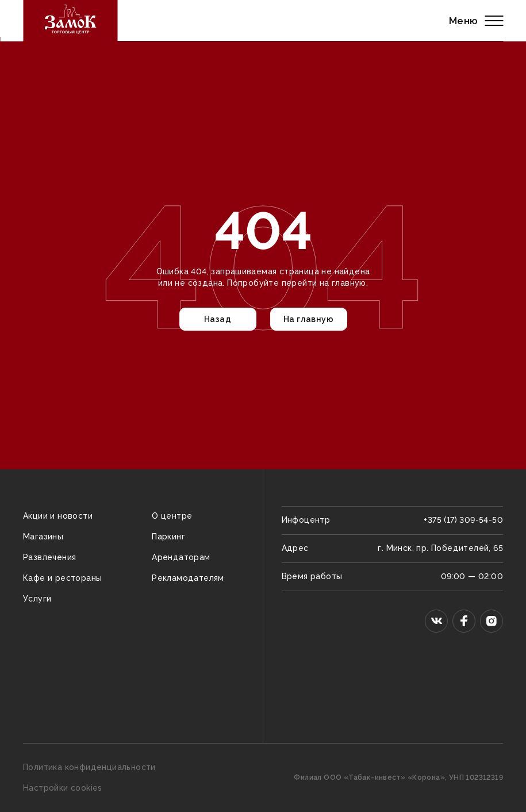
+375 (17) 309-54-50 (463, 520)
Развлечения (49, 557)
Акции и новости (58, 516)
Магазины (43, 537)
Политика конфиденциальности (89, 767)
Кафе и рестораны (62, 578)
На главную (308, 319)
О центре (172, 516)
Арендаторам (181, 557)
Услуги (37, 599)
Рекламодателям (188, 578)
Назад (218, 319)
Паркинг (168, 537)
